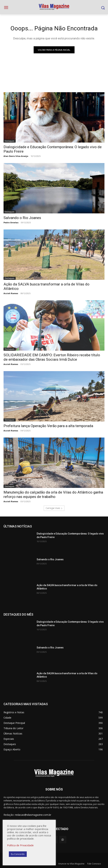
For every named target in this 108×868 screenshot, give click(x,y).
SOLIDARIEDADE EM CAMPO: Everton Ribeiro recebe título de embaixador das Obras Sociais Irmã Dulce (52, 357)
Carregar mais (54, 508)
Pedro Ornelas (11, 222)
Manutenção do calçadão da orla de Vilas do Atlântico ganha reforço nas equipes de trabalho (53, 494)
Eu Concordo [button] (18, 854)
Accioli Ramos (11, 293)
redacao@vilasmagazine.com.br (33, 815)
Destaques (10, 141)
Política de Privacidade (20, 845)
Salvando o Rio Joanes (22, 218)
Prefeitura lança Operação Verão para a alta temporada (48, 426)
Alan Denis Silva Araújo (16, 156)
